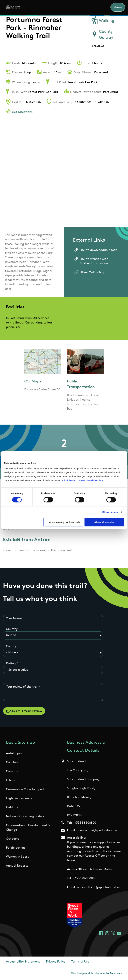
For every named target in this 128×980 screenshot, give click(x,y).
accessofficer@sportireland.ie (98, 888)
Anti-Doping (15, 754)
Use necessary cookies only (63, 522)
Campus (12, 772)
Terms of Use (80, 962)
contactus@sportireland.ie (98, 831)
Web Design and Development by (97, 974)
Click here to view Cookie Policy (83, 480)
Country (12, 629)
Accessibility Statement (23, 962)
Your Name (14, 619)
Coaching (13, 763)
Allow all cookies (104, 522)
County (11, 646)
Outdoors (13, 839)
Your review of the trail (22, 687)
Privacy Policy (56, 962)
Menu (118, 8)
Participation (15, 848)
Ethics (10, 781)
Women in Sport (17, 857)
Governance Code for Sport (25, 790)
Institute (12, 808)
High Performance (19, 799)
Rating (11, 664)
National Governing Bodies (25, 817)
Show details (110, 512)
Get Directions (22, 112)
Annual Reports (17, 866)
